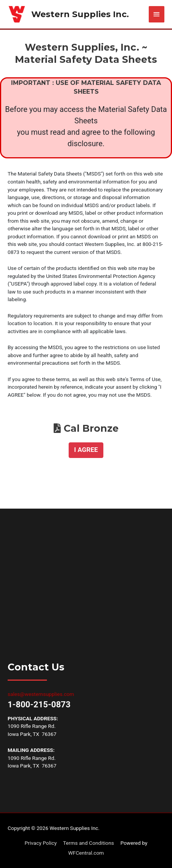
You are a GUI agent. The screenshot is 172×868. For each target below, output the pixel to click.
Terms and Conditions (88, 843)
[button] (86, 450)
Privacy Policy (40, 843)
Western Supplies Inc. (80, 14)
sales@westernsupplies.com (41, 694)
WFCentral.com (86, 853)
